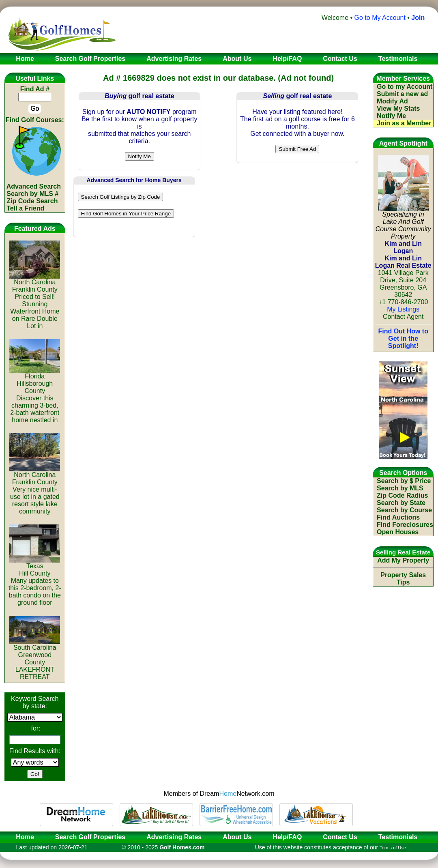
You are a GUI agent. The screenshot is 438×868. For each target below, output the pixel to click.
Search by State (401, 503)
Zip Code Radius (402, 495)
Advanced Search (34, 186)
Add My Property (403, 560)
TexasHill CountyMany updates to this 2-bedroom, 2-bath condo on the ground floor (35, 581)
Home (22, 837)
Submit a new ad (402, 94)
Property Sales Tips (403, 579)
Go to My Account (380, 18)
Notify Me (391, 116)
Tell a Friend (25, 208)
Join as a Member (404, 123)
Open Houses (398, 532)
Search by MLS (400, 488)
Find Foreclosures (405, 525)
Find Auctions (398, 517)
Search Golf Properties (90, 837)
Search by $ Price (404, 481)
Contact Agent (403, 317)
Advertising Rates (174, 837)
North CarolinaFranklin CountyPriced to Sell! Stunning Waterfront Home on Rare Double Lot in (35, 301)
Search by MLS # (32, 194)
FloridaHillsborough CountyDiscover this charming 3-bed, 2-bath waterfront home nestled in (35, 395)
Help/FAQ (287, 837)
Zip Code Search (32, 201)
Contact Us (340, 837)
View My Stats (398, 108)
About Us (237, 837)
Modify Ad (392, 101)
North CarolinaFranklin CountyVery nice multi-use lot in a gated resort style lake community (35, 490)
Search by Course (404, 510)
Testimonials (398, 837)
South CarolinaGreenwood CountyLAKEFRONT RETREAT (35, 659)
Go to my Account (405, 87)
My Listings (403, 309)
